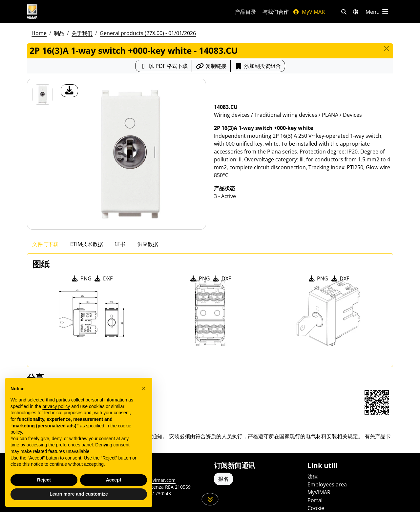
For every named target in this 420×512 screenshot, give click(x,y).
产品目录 (245, 12)
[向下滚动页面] (210, 499)
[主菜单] (377, 12)
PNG (81, 278)
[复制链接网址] (211, 66)
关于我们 (82, 33)
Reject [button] (44, 482)
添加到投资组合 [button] (258, 66)
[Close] (387, 49)
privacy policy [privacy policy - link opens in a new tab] (56, 409)
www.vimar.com (158, 480)
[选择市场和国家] (356, 12)
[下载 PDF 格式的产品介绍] (164, 66)
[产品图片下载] (69, 91)
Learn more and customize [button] (79, 497)
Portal (315, 500)
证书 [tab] (120, 244)
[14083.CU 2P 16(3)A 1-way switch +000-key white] (43, 94)
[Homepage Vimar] (57, 12)
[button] (144, 391)
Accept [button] (114, 482)
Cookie (316, 508)
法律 (313, 477)
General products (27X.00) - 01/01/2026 (148, 33)
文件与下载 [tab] (45, 244)
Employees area (327, 484)
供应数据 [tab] (148, 244)
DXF (103, 278)
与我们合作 (276, 12)
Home (39, 33)
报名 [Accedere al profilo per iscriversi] (223, 479)
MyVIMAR (309, 12)
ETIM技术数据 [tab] (87, 244)
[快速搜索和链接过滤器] (344, 12)
